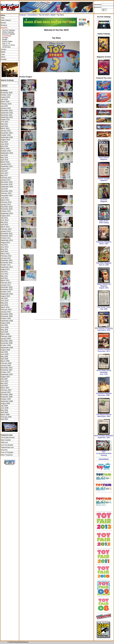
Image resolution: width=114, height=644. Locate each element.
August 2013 (5, 216)
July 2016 (4, 189)
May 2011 (4, 276)
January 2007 (6, 392)
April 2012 (4, 251)
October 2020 (6, 135)
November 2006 (7, 397)
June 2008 (5, 354)
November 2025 (7, 93)
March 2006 (5, 415)
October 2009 (6, 318)
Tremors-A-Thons (9, 45)
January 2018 (6, 164)
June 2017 (5, 173)
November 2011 (7, 263)
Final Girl (4, 450)
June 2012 (5, 247)
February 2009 (6, 336)
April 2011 (4, 278)
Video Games (6, 20)
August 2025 (5, 97)
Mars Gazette (6, 440)
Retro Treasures (7, 455)
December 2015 (7, 191)
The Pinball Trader (104, 307)
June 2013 (5, 220)
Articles (4, 49)
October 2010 (6, 292)
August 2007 (5, 377)
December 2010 (7, 287)
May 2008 (4, 356)
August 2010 (5, 296)
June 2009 (5, 327)
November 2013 (7, 209)
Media (3, 52)
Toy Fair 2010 (44, 15)
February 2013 (6, 229)
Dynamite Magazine (104, 201)
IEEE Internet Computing (104, 328)
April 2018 (4, 160)
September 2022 (7, 113)
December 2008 (7, 341)
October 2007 (6, 372)
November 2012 (7, 236)
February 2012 (6, 256)
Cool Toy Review (7, 445)
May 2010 (4, 303)
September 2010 (7, 294)
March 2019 (5, 149)
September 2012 (7, 240)
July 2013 (4, 218)
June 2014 (5, 198)
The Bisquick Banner (104, 414)
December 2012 (7, 233)
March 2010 (5, 307)
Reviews (4, 25)
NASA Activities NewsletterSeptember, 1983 (104, 437)
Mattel (53, 15)
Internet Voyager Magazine (104, 179)
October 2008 (6, 345)
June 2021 (5, 122)
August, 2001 (104, 288)
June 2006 (5, 408)
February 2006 (6, 417)
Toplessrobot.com (7, 447)
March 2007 (5, 388)
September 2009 (7, 321)
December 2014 (7, 195)
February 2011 (6, 283)
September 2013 (7, 213)
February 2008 (6, 363)
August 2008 (5, 350)
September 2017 (7, 166)
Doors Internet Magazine (104, 158)
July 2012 (4, 245)
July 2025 (4, 99)
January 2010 (6, 312)
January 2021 (6, 131)
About (3, 57)
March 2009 (5, 334)
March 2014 (5, 200)
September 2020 (7, 137)
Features (23, 15)
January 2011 (6, 285)
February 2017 (6, 178)
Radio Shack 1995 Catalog (104, 222)
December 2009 (7, 314)
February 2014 (6, 202)
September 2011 (7, 267)
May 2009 (4, 330)
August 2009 (5, 323)
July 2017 (4, 171)
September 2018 (7, 153)
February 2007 (6, 390)
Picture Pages (7, 41)
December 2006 (7, 394)
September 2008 (7, 348)
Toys (3, 18)
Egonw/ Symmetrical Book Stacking (104, 453)
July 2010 (4, 298)
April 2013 (4, 225)
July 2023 (4, 106)
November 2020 (7, 133)
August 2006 (5, 403)
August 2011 (5, 269)
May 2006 (4, 410)
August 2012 (5, 242)
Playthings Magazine (104, 242)
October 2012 (6, 238)
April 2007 (4, 386)
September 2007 (7, 374)
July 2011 (4, 272)
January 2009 (6, 339)
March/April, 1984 (104, 416)
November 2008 (7, 343)
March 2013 (5, 227)
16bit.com (4, 442)
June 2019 (5, 144)
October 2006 (6, 399)
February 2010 (6, 310)
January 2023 (6, 108)
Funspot (5, 38)
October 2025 (6, 95)
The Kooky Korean (8, 437)
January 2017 (6, 180)
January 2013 (6, 231)
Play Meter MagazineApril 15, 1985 (104, 264)
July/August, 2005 (104, 330)
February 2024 (6, 104)
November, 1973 (104, 351)
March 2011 (5, 280)
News (3, 15)
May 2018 (4, 157)
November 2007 (7, 370)
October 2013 (6, 211)
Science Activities (104, 349)
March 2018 (5, 162)
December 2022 (7, 111)
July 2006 (4, 406)
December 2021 (7, 115)
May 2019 (4, 146)
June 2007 (5, 381)
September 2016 (7, 187)
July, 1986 (104, 309)
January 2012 (6, 258)
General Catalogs (9, 34)
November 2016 (7, 184)
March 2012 (5, 254)
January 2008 (6, 365)
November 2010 (7, 289)
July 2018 (4, 155)
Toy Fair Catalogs (9, 30)
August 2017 (5, 169)
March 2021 (5, 128)
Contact (4, 59)
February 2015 (6, 193)
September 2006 (7, 401)
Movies (3, 23)
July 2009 (4, 325)
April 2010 (4, 305)
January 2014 (6, 204)
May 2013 (4, 222)
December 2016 (7, 182)
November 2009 (7, 316)
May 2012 (4, 249)
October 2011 (6, 265)
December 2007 (7, 368)
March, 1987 (104, 244)
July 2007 (4, 379)
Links (3, 54)
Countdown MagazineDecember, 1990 (104, 394)
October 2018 (6, 151)
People (5, 39)
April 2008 (4, 359)
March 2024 (5, 102)
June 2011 (5, 274)
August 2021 (5, 119)
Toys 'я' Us (6, 43)
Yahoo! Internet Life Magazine (104, 285)
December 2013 (7, 207)
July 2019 (4, 142)
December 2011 (7, 260)
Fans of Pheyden (7, 452)
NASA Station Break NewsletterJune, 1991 (104, 372)
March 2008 (5, 361)
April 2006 (4, 412)
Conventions (32, 15)
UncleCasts (6, 47)
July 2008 (4, 352)
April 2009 (4, 332)
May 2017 (4, 175)
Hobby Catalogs (8, 32)
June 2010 (5, 301)
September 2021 (7, 117)
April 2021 (4, 126)
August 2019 (5, 140)
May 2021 (4, 124)
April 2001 (4, 419)
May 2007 (4, 383)
